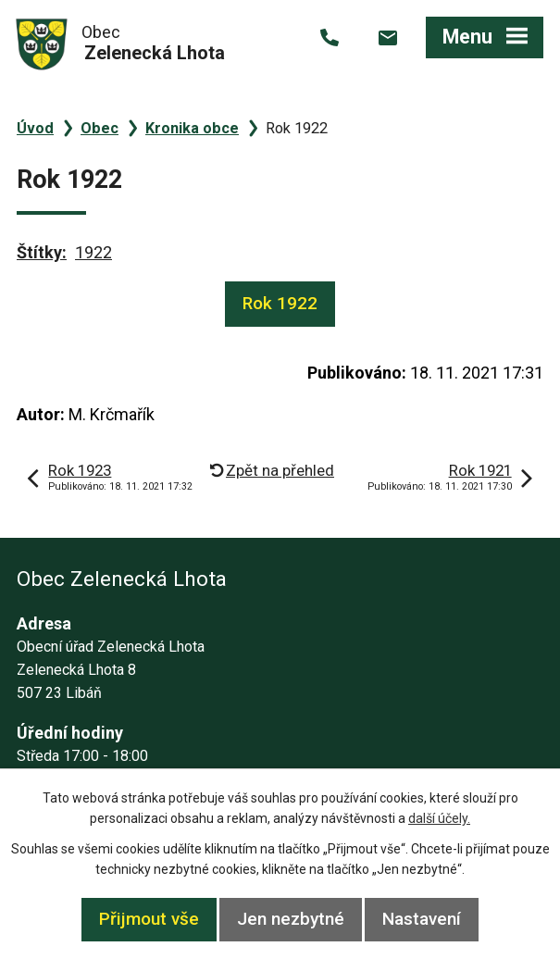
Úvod (35, 128)
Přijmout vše (149, 919)
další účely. (439, 818)
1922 (93, 252)
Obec (100, 128)
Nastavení (422, 919)
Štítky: (42, 252)
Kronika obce (192, 128)
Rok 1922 (280, 303)
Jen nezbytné (291, 919)
